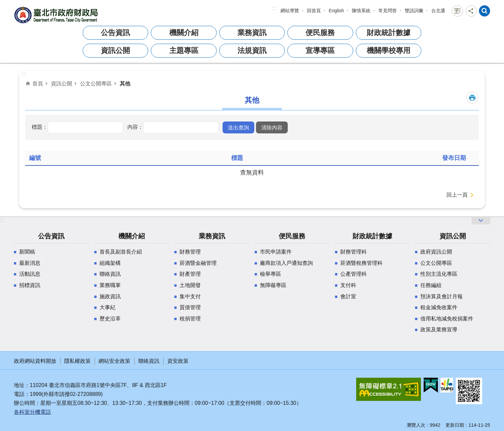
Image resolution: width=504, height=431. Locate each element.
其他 (125, 83)
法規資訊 (252, 50)
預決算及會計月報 (441, 296)
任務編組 (431, 285)
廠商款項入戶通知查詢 (286, 263)
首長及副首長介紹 (121, 252)
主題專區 (184, 50)
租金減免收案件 (439, 307)
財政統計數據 (389, 33)
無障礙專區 (273, 285)
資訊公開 (115, 50)
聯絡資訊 (110, 274)
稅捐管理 (190, 319)
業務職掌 (110, 285)
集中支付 (190, 296)
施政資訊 (110, 296)
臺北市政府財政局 (57, 15)
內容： (135, 127)
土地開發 (190, 285)
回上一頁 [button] (457, 195)
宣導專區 (320, 50)
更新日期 (455, 425)
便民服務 (320, 33)
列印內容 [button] (472, 98)
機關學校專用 (389, 50)
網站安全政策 (114, 361)
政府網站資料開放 (35, 361)
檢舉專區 (271, 274)
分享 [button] (471, 11)
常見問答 (388, 11)
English (336, 11)
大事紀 (107, 307)
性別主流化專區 (439, 274)
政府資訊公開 (436, 252)
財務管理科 (354, 252)
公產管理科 (354, 274)
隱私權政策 (77, 361)
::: (274, 8)
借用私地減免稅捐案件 (447, 319)
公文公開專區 (96, 83)
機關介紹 (184, 33)
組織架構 (110, 263)
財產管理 (190, 274)
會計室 (348, 296)
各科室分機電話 (32, 412)
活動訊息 (30, 274)
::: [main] (24, 74)
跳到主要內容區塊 (3, 3)
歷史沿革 (110, 319)
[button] (238, 127)
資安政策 (178, 361)
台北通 (438, 11)
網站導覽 (290, 11)
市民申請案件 (276, 252)
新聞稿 (27, 252)
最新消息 (30, 263)
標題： (40, 127)
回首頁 (314, 11)
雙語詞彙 (414, 11)
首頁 (38, 83)
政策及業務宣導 (439, 330)
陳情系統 (361, 11)
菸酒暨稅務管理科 (361, 263)
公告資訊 (115, 33)
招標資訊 (30, 285)
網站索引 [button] (484, 11)
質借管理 (190, 307)
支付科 (348, 285)
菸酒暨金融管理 (198, 263)
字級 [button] (457, 11)
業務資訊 (252, 33)
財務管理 (190, 252)
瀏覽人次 (416, 425)
